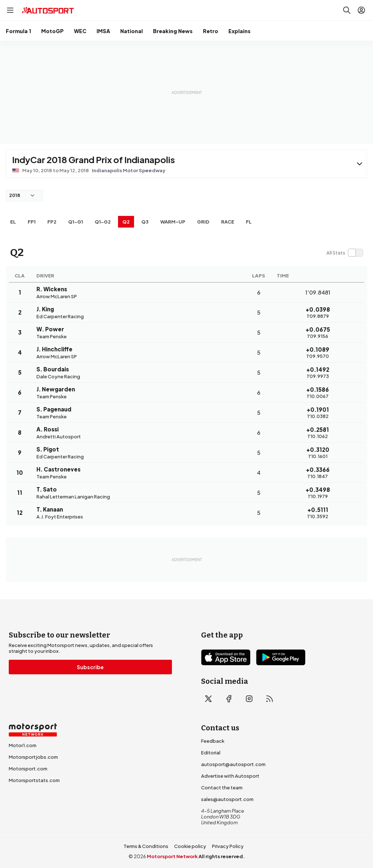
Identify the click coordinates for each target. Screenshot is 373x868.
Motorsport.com (28, 769)
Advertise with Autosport (230, 776)
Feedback (213, 741)
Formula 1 (18, 31)
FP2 (52, 222)
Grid (203, 222)
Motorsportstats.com (34, 780)
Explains (239, 31)
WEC (80, 31)
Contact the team (222, 788)
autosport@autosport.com (233, 764)
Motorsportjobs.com (33, 757)
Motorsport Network (172, 856)
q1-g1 (76, 222)
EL (13, 222)
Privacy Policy (228, 846)
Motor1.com (23, 745)
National (131, 31)
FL (249, 222)
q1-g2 (103, 222)
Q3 (145, 222)
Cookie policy (190, 846)
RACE (228, 222)
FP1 (32, 222)
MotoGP (52, 31)
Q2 (126, 222)
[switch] (345, 253)
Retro (211, 31)
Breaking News (173, 31)
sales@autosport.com (227, 799)
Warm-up (173, 222)
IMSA (103, 31)
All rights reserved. (222, 856)
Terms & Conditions (146, 846)
